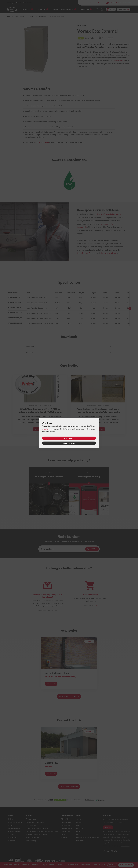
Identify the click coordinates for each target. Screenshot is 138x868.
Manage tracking (69, 443)
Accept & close (69, 438)
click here (46, 429)
